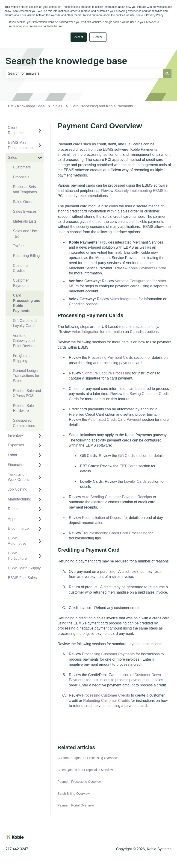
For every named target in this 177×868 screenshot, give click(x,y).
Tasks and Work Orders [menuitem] (18, 477)
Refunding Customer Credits (106, 701)
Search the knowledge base (66, 61)
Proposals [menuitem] (21, 177)
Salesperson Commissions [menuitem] (24, 423)
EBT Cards (128, 466)
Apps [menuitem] (12, 519)
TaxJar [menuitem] (18, 246)
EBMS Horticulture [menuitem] (17, 556)
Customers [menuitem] (22, 167)
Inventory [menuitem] (15, 435)
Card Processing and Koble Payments (102, 106)
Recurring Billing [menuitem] (26, 256)
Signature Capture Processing (107, 373)
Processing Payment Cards (110, 357)
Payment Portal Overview (76, 805)
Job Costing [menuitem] (18, 489)
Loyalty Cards (135, 481)
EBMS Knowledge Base (25, 106)
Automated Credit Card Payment (114, 419)
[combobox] (84, 74)
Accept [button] (79, 37)
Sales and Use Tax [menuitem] (25, 234)
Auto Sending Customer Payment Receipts (117, 497)
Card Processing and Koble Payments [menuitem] (27, 303)
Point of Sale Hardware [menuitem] (23, 408)
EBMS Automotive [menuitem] (17, 541)
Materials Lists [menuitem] (25, 221)
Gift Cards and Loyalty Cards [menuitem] (25, 323)
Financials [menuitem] (16, 465)
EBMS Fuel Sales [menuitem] (22, 578)
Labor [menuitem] (13, 455)
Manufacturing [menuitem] (19, 499)
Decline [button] (98, 37)
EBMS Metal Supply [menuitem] (24, 568)
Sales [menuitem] (12, 157)
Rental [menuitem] (13, 509)
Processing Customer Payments (108, 654)
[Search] (167, 74)
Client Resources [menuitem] (17, 130)
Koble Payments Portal (147, 268)
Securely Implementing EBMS (139, 191)
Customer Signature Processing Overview (88, 758)
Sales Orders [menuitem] (24, 202)
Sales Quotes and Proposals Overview (85, 770)
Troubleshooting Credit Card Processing (115, 533)
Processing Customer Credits (106, 695)
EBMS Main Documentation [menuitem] (20, 145)
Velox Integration (124, 299)
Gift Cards (126, 456)
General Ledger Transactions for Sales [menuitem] (26, 376)
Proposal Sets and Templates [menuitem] (25, 189)
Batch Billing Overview (74, 794)
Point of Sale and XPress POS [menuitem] (27, 393)
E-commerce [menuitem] (18, 528)
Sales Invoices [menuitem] (25, 211)
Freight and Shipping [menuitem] (22, 358)
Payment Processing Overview (80, 782)
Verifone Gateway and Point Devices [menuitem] (24, 341)
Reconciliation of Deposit (102, 518)
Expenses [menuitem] (16, 445)
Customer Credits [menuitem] (21, 268)
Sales (58, 106)
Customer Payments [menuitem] (21, 283)
